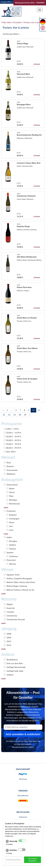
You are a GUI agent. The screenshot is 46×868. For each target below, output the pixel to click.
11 (39, 410)
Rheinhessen (13, 504)
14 (15, 415)
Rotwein (9, 466)
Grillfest (9, 675)
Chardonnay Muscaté (14, 619)
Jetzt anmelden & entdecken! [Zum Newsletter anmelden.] (23, 734)
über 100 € (10, 452)
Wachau (11, 564)
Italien (8, 537)
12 (4, 415)
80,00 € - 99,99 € (13, 448)
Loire (10, 530)
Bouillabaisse (11, 660)
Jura (10, 526)
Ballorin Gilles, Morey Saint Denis (20, 582)
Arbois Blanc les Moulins (27, 318)
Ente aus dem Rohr (13, 663)
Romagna (12, 541)
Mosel (10, 492)
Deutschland (11, 485)
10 (33, 410)
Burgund (11, 515)
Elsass (10, 522)
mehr (6, 507)
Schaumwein (11, 470)
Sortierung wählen (11, 34)
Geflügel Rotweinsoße (15, 667)
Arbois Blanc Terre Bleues (27, 348)
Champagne (13, 519)
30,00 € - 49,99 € (13, 440)
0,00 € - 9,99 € (11, 429)
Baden (10, 488)
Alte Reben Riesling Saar (27, 257)
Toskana (11, 549)
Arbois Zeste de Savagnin (27, 379)
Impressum (23, 817)
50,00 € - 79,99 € (13, 444)
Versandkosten (23, 795)
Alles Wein (7, 22)
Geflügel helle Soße (14, 671)
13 (9, 415)
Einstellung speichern (14, 860)
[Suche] (40, 18)
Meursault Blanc (23, 74)
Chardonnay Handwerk (26, 196)
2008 (8, 634)
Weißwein (10, 474)
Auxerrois (9, 608)
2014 (8, 645)
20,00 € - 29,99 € (13, 436)
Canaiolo (9, 612)
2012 (8, 641)
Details (37, 64)
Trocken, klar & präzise (33, 22)
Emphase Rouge (23, 226)
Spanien (9, 552)
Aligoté (8, 604)
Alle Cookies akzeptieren (33, 860)
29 (25, 415)
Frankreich (10, 511)
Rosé (7, 462)
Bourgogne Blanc (24, 104)
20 (20, 415)
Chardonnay (10, 616)
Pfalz (10, 496)
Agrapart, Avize (12, 575)
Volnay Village (23, 43)
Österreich (10, 560)
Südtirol (11, 545)
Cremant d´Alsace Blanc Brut (29, 163)
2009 (8, 637)
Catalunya (12, 556)
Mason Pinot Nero (24, 287)
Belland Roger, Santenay (16, 586)
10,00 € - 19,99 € (13, 433)
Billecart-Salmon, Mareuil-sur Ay (19, 590)
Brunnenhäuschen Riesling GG (29, 135)
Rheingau (12, 500)
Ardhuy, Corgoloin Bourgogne (18, 578)
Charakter (18, 22)
